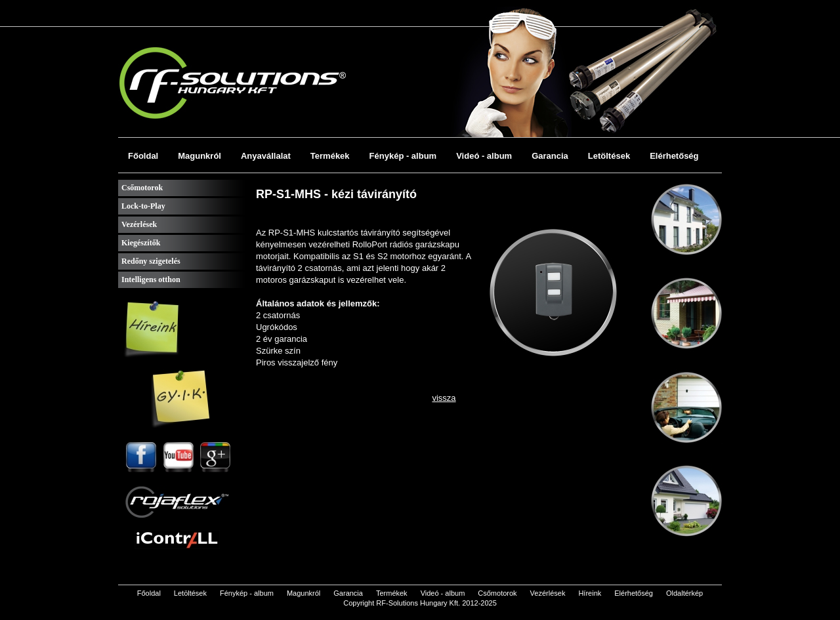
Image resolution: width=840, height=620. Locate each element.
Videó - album (484, 156)
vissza (444, 398)
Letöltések (609, 156)
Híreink (590, 593)
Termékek (330, 156)
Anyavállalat (266, 156)
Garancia (550, 156)
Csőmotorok (142, 188)
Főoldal (143, 156)
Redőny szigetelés (151, 261)
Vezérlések (139, 224)
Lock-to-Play (143, 206)
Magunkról (199, 156)
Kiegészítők (141, 243)
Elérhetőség (674, 156)
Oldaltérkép (684, 593)
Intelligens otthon (151, 279)
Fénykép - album (403, 156)
